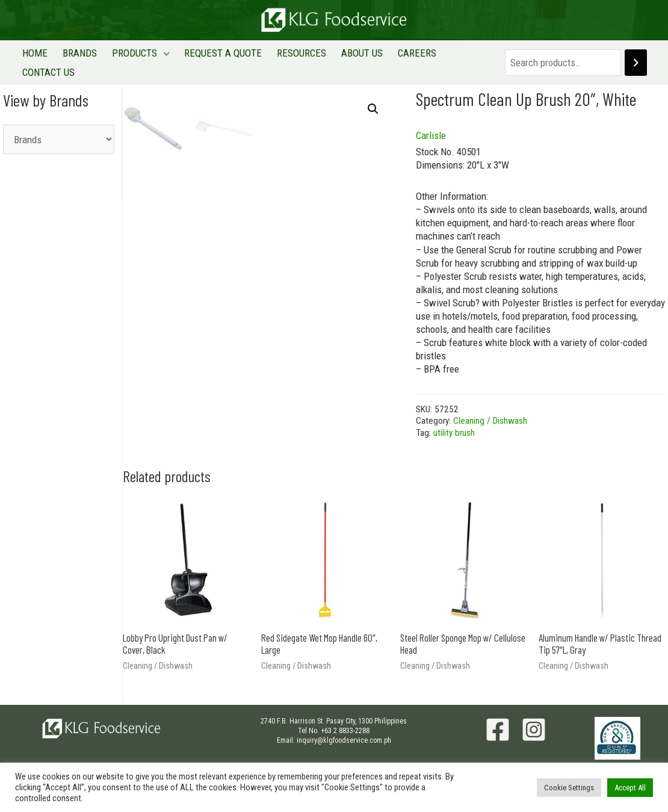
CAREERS (401, 57)
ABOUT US (349, 57)
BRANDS (79, 57)
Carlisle (431, 124)
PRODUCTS (130, 57)
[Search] (633, 57)
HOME (37, 57)
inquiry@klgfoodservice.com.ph (344, 728)
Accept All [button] (630, 788)
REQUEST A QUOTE (216, 57)
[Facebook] (498, 718)
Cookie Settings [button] (569, 788)
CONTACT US (458, 57)
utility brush (454, 421)
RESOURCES (291, 57)
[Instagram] (534, 718)
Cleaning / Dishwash (490, 409)
